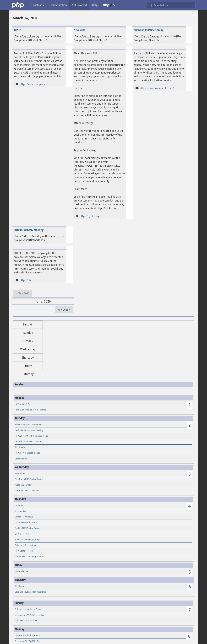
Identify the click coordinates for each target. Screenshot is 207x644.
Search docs (158, 5)
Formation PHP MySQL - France (29, 641)
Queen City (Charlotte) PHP (27, 635)
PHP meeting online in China (28, 609)
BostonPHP (20, 473)
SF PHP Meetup (22, 534)
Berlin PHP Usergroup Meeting (29, 430)
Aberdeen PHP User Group (27, 491)
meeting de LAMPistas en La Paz (30, 615)
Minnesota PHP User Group (27, 540)
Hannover (19, 505)
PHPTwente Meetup (24, 551)
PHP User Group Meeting (26, 621)
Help (95, 5)
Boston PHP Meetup (24, 517)
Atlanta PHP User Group (26, 522)
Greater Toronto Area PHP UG (28, 442)
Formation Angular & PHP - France (31, 410)
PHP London (20, 447)
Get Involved (79, 5)
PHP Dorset (20, 586)
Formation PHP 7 (22, 404)
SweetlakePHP (22, 571)
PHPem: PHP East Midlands (27, 453)
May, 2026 (24, 293)
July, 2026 (63, 310)
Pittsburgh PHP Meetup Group (29, 479)
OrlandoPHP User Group (26, 545)
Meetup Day (20, 511)
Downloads (37, 5)
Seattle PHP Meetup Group (27, 528)
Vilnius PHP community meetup (29, 556)
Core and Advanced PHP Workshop (31, 592)
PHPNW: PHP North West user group (31, 436)
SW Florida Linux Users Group (28, 424)
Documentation (58, 5)
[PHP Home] (18, 5)
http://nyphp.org (90, 216)
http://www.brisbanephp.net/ (157, 88)
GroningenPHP (22, 459)
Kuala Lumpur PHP (23, 485)
